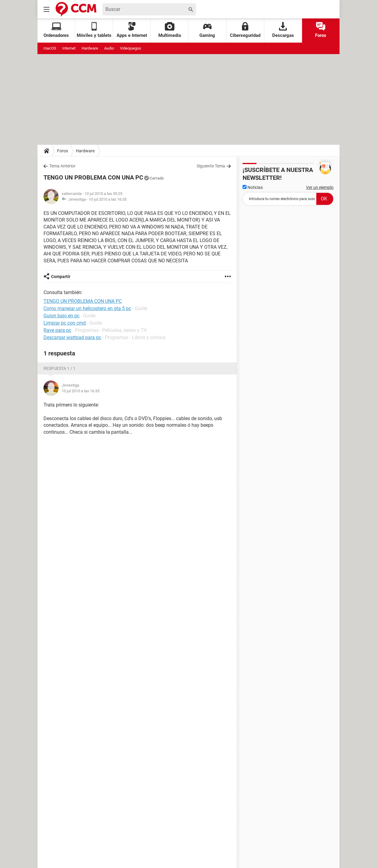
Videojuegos (130, 48)
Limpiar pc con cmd (65, 323)
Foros (321, 30)
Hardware (90, 48)
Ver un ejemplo (320, 187)
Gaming (207, 30)
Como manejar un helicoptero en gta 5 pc (87, 308)
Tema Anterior (62, 166)
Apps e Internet (132, 30)
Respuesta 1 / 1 (60, 368)
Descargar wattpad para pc (72, 337)
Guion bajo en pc (61, 316)
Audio (109, 48)
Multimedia (170, 30)
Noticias (253, 187)
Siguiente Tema (211, 166)
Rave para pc (57, 330)
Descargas (283, 30)
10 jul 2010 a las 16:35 (108, 199)
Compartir (61, 277)
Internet (69, 48)
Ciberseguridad (245, 30)
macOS (50, 48)
